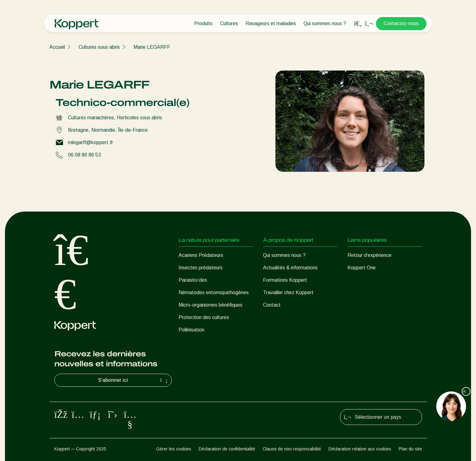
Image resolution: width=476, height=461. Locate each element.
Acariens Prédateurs (201, 255)
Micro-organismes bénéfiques (211, 305)
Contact (272, 305)
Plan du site (410, 449)
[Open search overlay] (358, 24)
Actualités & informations (290, 268)
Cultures (229, 23)
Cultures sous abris (99, 47)
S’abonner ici (134, 380)
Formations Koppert (285, 280)
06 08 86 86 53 (84, 155)
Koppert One (362, 268)
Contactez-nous (401, 23)
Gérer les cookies (174, 449)
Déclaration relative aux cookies (360, 449)
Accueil (57, 47)
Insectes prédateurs (201, 268)
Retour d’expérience (369, 255)
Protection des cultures (204, 317)
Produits (204, 23)
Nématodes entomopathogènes (214, 292)
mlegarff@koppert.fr (91, 142)
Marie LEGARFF (152, 47)
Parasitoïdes (193, 280)
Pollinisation (191, 330)
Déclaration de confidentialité (227, 449)
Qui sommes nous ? (325, 23)
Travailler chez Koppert (288, 292)
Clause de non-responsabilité (292, 449)
